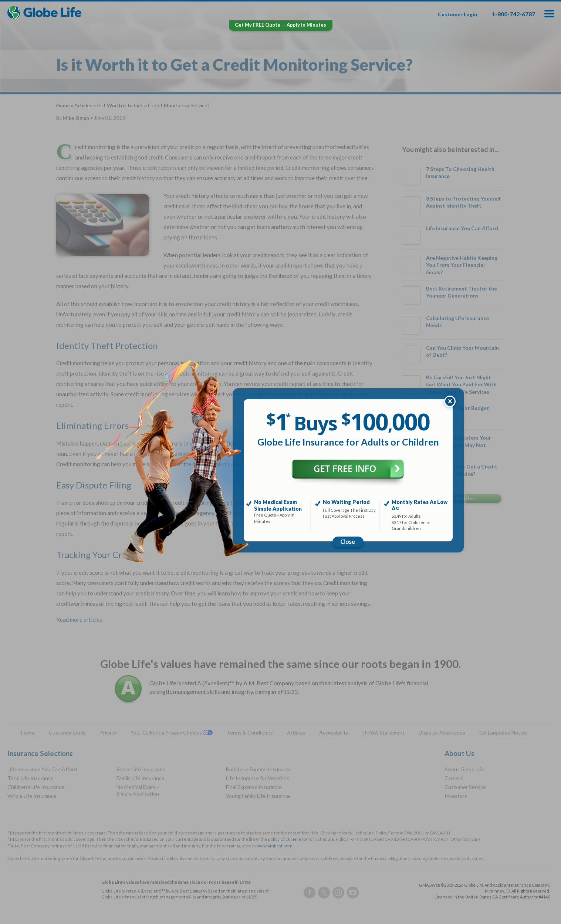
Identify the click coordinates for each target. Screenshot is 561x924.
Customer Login (457, 14)
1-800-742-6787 (513, 14)
